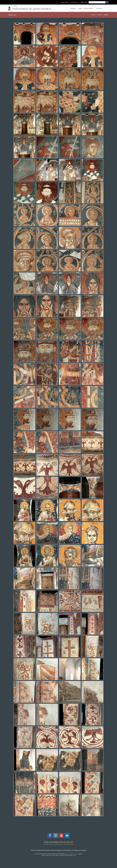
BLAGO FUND (64, 2)
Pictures (99, 8)
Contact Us (52, 844)
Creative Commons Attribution (71, 854)
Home (80, 8)
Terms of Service (69, 844)
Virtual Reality (89, 8)
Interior (100, 15)
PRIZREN (74, 8)
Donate (59, 844)
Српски (85, 2)
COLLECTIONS (74, 2)
